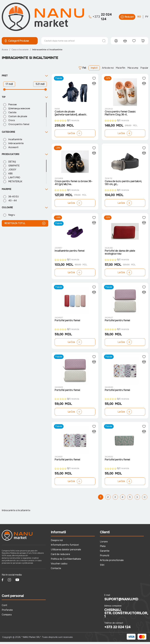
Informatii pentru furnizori (65, 547)
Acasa (5, 50)
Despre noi (57, 542)
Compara (7, 617)
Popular (144, 68)
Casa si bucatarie (20, 50)
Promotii (105, 558)
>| (144, 499)
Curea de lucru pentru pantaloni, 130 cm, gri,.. (123, 183)
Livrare (104, 544)
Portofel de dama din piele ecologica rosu (120, 254)
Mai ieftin (120, 68)
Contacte (56, 570)
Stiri (102, 567)
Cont (4, 607)
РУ (147, 17)
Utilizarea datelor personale (66, 552)
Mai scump (133, 68)
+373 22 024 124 (117, 629)
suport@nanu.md (121, 601)
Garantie (105, 553)
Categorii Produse (16, 41)
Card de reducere (60, 556)
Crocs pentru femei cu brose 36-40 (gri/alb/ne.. (73, 183)
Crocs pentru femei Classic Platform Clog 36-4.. (120, 113)
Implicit (94, 68)
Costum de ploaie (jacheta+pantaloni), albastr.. (71, 113)
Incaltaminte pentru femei (70, 252)
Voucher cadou (59, 566)
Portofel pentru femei (67, 322)
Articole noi (108, 68)
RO (139, 17)
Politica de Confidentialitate (66, 561)
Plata (103, 548)
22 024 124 (100, 17)
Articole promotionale (112, 562)
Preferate (7, 612)
